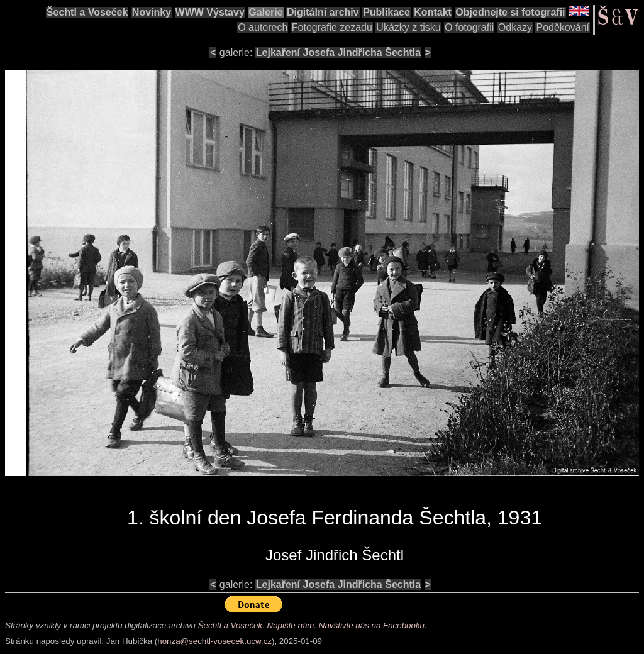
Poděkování (563, 27)
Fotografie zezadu (332, 27)
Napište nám (291, 625)
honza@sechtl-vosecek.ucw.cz (214, 641)
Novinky (152, 12)
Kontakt (433, 12)
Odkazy (515, 27)
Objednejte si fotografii (510, 12)
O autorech (263, 27)
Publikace (386, 12)
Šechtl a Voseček (87, 12)
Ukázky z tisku (408, 27)
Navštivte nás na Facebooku (372, 625)
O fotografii (469, 27)
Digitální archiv (323, 12)
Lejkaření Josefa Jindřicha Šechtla (338, 53)
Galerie (265, 12)
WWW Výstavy (210, 12)
